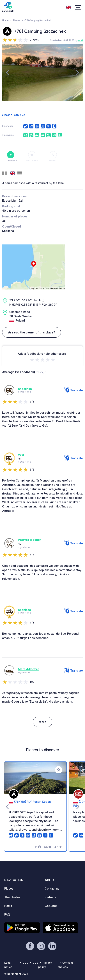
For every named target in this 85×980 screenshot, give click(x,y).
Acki (81, 40)
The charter (12, 897)
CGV (35, 963)
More (43, 722)
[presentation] (7, 72)
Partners (50, 897)
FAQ (7, 914)
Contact (53, 157)
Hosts (8, 906)
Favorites (32, 157)
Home (5, 20)
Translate (73, 390)
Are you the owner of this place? (32, 332)
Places (17, 20)
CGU (25, 963)
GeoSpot (51, 906)
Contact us (52, 888)
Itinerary (11, 157)
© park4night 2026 (16, 974)
